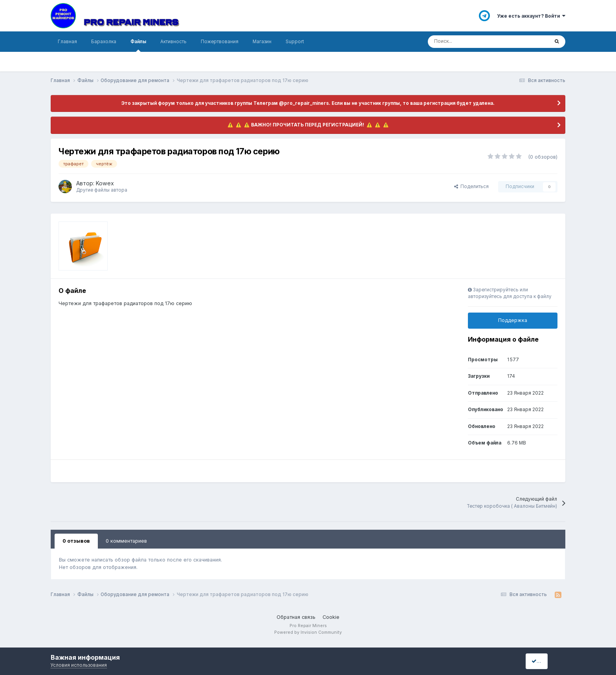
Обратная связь (296, 617)
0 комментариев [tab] (126, 541)
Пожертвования (220, 42)
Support (295, 42)
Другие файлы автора (102, 190)
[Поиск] (464, 42)
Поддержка (513, 320)
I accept (544, 661)
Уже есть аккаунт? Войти (531, 16)
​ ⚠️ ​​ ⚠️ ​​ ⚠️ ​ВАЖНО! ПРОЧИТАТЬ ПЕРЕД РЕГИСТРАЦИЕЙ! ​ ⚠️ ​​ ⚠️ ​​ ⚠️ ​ (308, 125)
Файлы (138, 45)
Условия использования (79, 665)
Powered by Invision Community (308, 632)
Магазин (262, 42)
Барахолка (104, 42)
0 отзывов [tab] (76, 541)
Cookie (331, 617)
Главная (67, 42)
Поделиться (471, 187)
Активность (173, 42)
